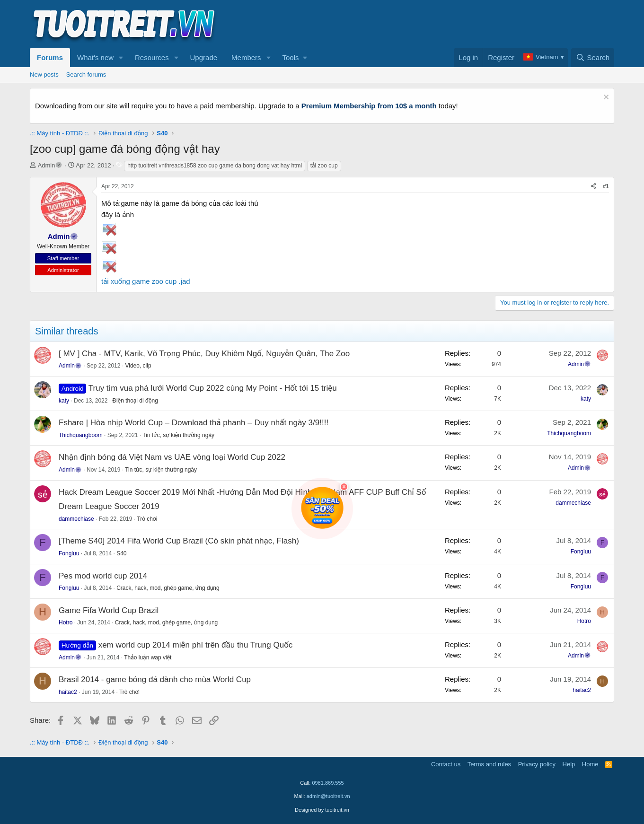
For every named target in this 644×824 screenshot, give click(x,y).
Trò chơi (147, 519)
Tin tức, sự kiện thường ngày (178, 435)
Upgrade (204, 57)
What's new (95, 57)
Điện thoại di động (135, 401)
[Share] (593, 187)
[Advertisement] (442, 24)
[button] (121, 58)
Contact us (446, 764)
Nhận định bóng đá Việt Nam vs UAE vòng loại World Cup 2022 (172, 457)
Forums (50, 57)
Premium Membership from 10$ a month (369, 106)
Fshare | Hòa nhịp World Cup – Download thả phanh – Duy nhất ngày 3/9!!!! (194, 423)
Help (569, 764)
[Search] (593, 58)
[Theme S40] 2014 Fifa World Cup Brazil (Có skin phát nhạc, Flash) (179, 541)
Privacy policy (537, 764)
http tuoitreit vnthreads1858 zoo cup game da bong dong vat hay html (215, 166)
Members (246, 57)
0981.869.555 (328, 783)
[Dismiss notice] (605, 98)
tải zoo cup (324, 166)
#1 (606, 186)
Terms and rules (489, 764)
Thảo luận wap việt (148, 657)
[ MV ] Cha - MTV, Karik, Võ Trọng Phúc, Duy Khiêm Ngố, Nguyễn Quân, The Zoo (204, 354)
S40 (121, 553)
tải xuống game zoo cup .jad (146, 281)
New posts (44, 75)
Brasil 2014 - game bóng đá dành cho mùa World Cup (155, 679)
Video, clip (138, 366)
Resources (152, 57)
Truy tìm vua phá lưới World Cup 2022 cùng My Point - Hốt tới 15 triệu (213, 388)
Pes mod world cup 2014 (103, 576)
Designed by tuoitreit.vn (322, 810)
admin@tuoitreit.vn (328, 796)
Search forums (86, 75)
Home (590, 764)
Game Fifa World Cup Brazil (109, 610)
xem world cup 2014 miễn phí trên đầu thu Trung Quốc (196, 645)
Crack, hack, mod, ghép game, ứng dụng (168, 588)
